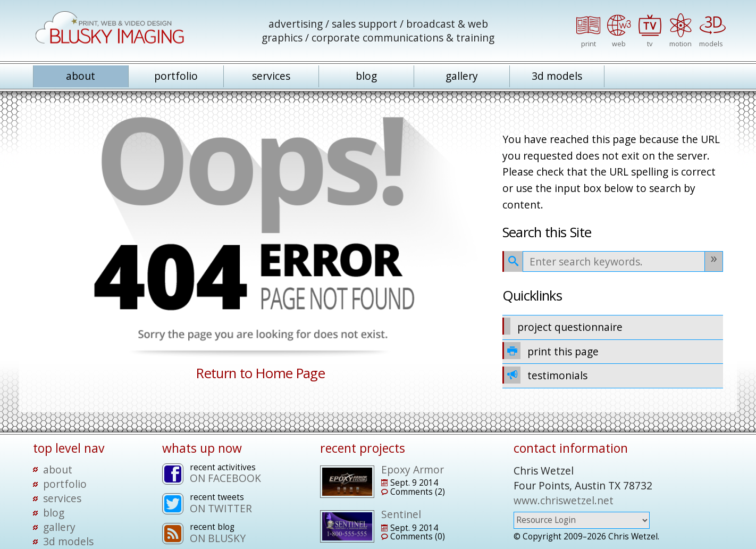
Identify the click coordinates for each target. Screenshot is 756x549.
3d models (557, 76)
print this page (551, 351)
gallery (462, 76)
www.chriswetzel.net (564, 500)
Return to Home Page (261, 373)
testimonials (545, 375)
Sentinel (401, 514)
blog (366, 76)
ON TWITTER (221, 508)
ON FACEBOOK (225, 478)
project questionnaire (563, 326)
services (271, 76)
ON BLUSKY (218, 538)
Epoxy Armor (413, 469)
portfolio (176, 76)
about (81, 76)
